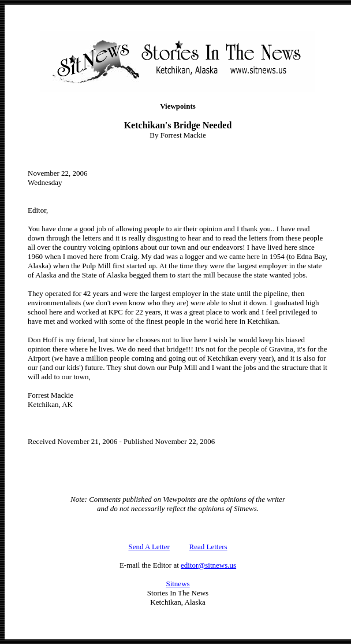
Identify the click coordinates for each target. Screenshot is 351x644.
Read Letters (208, 547)
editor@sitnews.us (208, 565)
